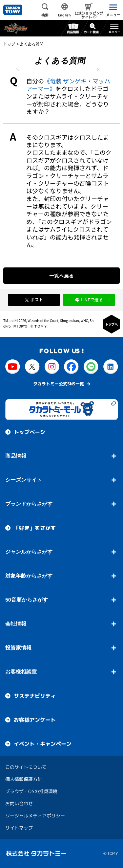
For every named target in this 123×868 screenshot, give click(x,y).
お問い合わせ (19, 803)
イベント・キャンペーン (43, 744)
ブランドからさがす (29, 504)
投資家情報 (18, 648)
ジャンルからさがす (29, 552)
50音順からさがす (27, 600)
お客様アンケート (35, 720)
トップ (9, 44)
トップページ (30, 432)
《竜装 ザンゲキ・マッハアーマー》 (68, 85)
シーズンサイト (24, 480)
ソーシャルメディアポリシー (35, 816)
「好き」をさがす (35, 528)
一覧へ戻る (61, 275)
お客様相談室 (21, 672)
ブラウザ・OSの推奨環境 (31, 791)
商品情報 (16, 456)
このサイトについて (26, 767)
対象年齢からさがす (29, 576)
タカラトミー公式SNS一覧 (59, 384)
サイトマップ (19, 828)
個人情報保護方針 (24, 779)
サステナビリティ (35, 696)
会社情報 (16, 624)
